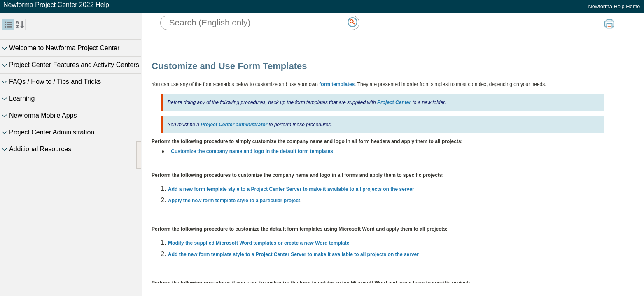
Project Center (394, 102)
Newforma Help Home (614, 6)
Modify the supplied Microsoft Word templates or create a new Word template (259, 243)
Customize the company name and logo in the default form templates (252, 151)
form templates (337, 84)
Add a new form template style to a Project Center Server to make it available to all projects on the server (291, 189)
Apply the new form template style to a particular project (234, 201)
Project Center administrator (234, 125)
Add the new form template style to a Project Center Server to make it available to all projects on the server (293, 254)
